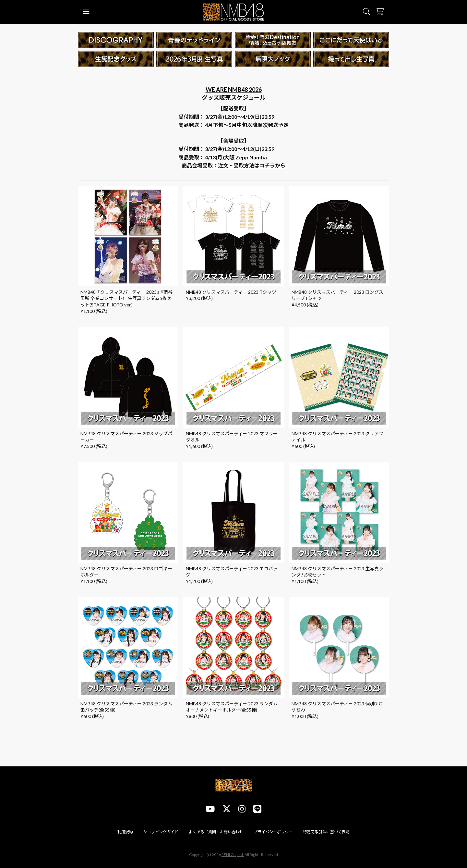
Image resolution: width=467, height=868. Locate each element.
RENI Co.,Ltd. (233, 855)
